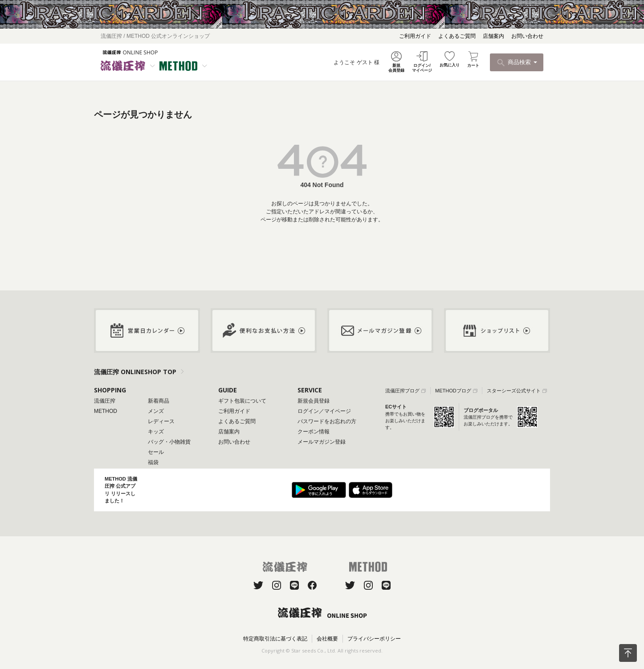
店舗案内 (493, 36)
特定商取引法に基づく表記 (275, 639)
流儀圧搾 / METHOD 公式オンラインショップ (155, 36)
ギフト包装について (242, 401)
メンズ (156, 411)
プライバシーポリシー (374, 639)
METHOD (106, 411)
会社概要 (327, 639)
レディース (161, 421)
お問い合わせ (527, 36)
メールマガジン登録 (322, 442)
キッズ (156, 432)
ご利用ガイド (415, 36)
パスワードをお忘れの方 (327, 421)
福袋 (153, 462)
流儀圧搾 (105, 401)
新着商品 (159, 401)
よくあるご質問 (457, 36)
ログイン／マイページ (324, 411)
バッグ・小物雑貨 (169, 442)
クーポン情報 (314, 432)
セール (156, 452)
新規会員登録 (314, 401)
